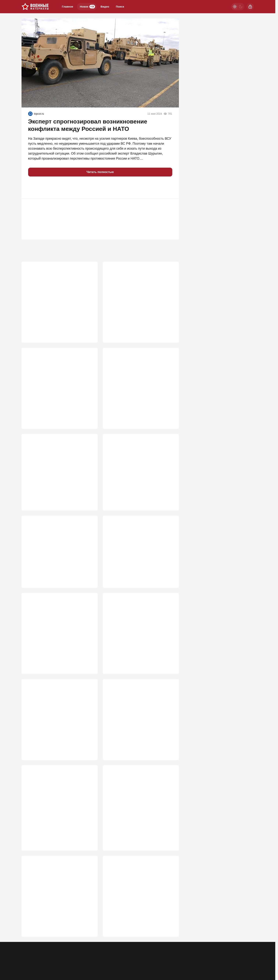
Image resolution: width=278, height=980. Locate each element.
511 (89, 847)
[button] (33, 188)
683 (171, 582)
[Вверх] (247, 955)
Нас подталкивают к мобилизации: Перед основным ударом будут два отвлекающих (59, 385)
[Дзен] (226, 955)
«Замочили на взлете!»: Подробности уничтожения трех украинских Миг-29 (54, 641)
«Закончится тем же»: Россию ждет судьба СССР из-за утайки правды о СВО (140, 297)
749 (171, 414)
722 (171, 503)
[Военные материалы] (35, 7)
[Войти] (250, 7)
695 (89, 582)
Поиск (120, 7)
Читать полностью (100, 172)
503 (171, 847)
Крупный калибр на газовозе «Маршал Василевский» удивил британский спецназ (140, 562)
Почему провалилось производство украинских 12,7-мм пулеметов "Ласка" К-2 (58, 906)
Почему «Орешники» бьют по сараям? (136, 383)
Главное (68, 7)
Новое (87, 7)
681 (89, 670)
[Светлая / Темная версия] (238, 7)
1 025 (170, 326)
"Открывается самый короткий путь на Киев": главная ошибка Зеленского (56, 818)
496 (89, 935)
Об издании (59, 957)
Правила (75, 957)
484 (171, 935)
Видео (105, 7)
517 (171, 759)
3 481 (88, 326)
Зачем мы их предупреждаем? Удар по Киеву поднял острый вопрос (137, 818)
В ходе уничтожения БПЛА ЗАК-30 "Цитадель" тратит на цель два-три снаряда (141, 729)
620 (89, 759)
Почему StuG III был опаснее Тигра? (53, 295)
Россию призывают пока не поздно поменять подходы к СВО (53, 473)
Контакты (42, 957)
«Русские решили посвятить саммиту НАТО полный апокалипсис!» (59, 562)
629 (171, 670)
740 (89, 503)
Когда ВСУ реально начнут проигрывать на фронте (140, 473)
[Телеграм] (197, 955)
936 (89, 414)
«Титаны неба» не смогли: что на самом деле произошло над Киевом (137, 906)
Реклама (27, 957)
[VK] (217, 955)
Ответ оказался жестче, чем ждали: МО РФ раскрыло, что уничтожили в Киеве (140, 641)
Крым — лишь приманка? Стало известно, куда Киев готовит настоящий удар (58, 729)
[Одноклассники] (207, 955)
